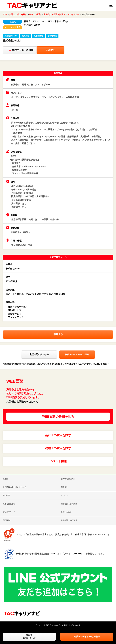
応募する (74, 50)
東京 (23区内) (35, 14)
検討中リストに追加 (25, 50)
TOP (5, 14)
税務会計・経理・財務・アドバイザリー (61, 14)
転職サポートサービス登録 (87, 637)
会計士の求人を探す (18, 14)
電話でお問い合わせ (29, 637)
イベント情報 (58, 462)
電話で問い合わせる (39, 355)
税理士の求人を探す (58, 449)
